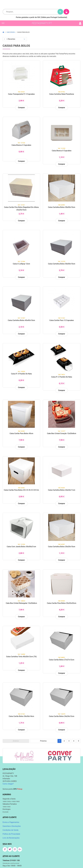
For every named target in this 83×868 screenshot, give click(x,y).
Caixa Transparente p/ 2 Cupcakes (21, 94)
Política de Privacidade (11, 834)
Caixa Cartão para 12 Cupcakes (62, 320)
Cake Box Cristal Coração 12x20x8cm (62, 433)
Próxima (43, 741)
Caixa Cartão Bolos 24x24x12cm (62, 716)
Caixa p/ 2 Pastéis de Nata (62, 377)
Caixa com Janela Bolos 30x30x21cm (21, 547)
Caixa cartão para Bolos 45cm (21, 433)
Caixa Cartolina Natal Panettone (62, 94)
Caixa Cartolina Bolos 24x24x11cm (62, 490)
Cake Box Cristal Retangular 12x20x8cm (21, 603)
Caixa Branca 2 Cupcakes (21, 145)
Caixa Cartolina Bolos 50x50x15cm (62, 264)
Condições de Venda (10, 830)
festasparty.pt (42, 23)
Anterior (16, 741)
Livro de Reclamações (11, 838)
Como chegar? (8, 784)
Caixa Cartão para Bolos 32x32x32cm (62, 603)
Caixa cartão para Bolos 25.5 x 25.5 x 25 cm (21, 490)
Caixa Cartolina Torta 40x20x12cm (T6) (21, 657)
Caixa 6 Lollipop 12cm (21, 264)
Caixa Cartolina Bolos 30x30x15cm (62, 207)
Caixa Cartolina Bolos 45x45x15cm (21, 320)
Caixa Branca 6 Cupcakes (62, 151)
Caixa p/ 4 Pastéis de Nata (21, 374)
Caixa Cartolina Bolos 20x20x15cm (62, 547)
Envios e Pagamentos (11, 822)
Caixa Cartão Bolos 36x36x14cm (21, 716)
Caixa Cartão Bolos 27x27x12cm (62, 660)
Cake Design (11, 32)
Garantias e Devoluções (12, 826)
